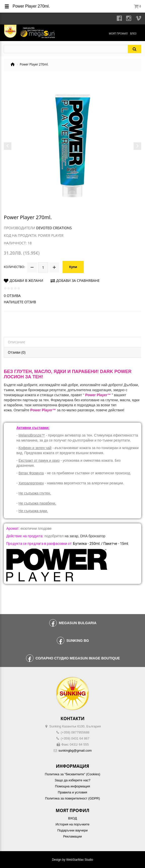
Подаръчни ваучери (72, 830)
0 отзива (12, 296)
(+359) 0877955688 (75, 732)
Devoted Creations (54, 228)
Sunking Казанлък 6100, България (75, 726)
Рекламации (72, 836)
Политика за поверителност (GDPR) (73, 798)
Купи (73, 267)
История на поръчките (72, 824)
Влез (133, 34)
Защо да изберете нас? (72, 780)
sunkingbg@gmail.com (75, 750)
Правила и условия (72, 792)
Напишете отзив (20, 302)
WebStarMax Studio (80, 860)
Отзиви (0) (17, 352)
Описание (17, 342)
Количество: (14, 267)
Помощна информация (72, 786)
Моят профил (118, 34)
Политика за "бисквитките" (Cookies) (72, 774)
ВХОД (72, 818)
